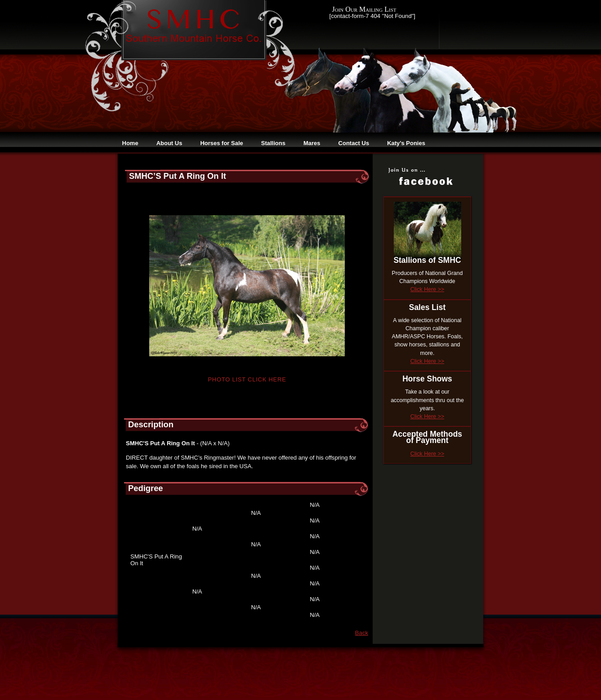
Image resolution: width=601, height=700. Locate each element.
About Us (169, 143)
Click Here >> (427, 289)
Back (362, 633)
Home (130, 143)
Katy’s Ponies (406, 143)
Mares (312, 143)
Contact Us (354, 143)
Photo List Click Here (247, 379)
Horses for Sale (221, 143)
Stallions (273, 143)
